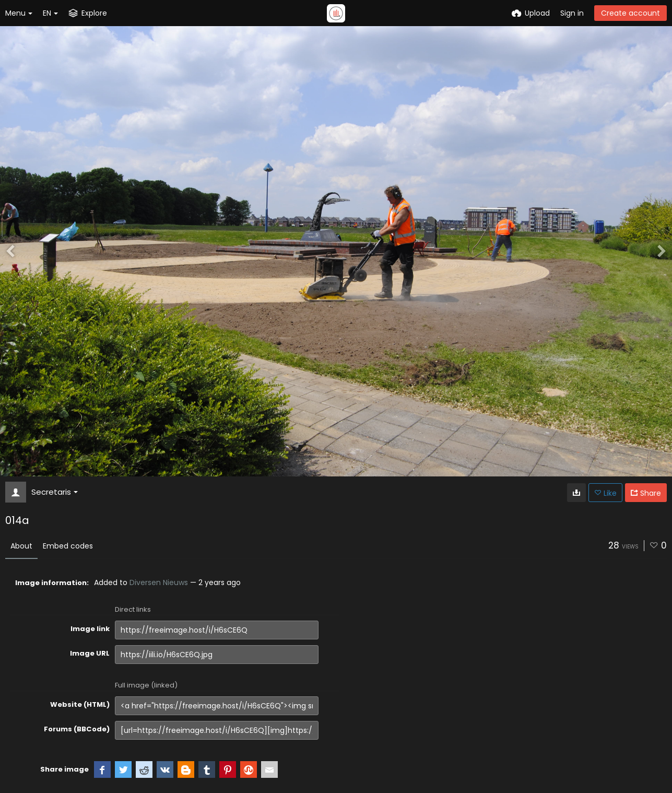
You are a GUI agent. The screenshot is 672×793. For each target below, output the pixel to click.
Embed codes (68, 546)
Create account (630, 13)
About (21, 546)
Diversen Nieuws (159, 582)
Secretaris (55, 492)
